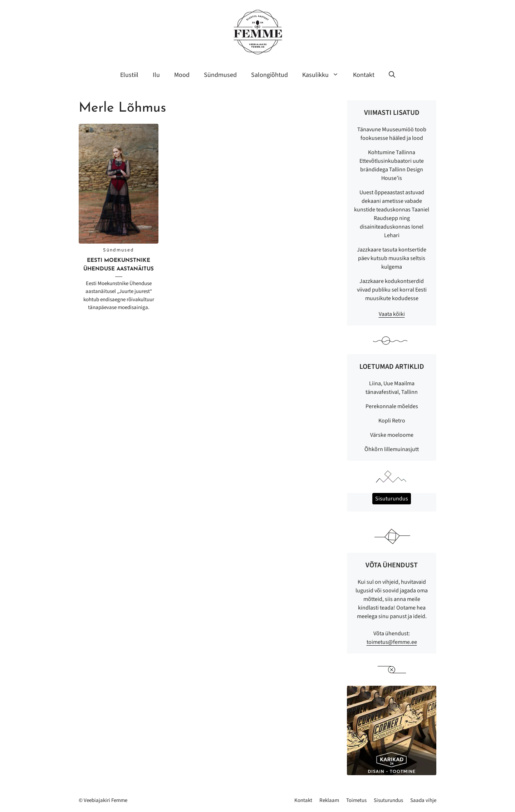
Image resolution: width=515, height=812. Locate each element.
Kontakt (364, 75)
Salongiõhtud (269, 75)
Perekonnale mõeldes (392, 406)
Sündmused (220, 75)
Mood (182, 75)
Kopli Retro (392, 421)
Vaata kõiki (392, 314)
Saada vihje (423, 800)
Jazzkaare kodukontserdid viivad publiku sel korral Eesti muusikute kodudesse (392, 290)
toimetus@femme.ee (392, 642)
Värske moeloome (392, 435)
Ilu (156, 75)
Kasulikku (324, 75)
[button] (392, 75)
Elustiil (129, 75)
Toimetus (356, 800)
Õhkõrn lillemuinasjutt (392, 449)
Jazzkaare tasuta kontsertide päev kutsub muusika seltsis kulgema (392, 258)
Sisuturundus (388, 800)
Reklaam (329, 800)
